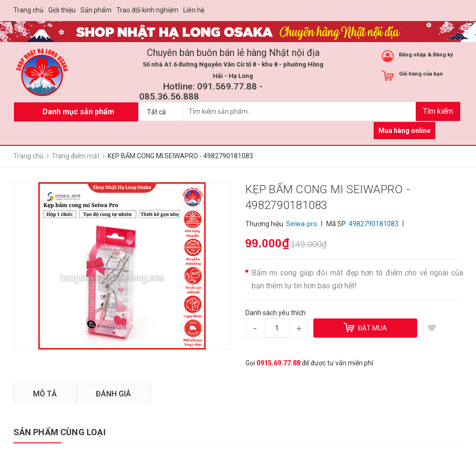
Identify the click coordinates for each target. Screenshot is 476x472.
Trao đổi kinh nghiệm (147, 10)
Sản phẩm (96, 10)
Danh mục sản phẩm (78, 112)
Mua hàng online (404, 131)
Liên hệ (194, 10)
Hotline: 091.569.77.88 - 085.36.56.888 (201, 91)
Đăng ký (443, 55)
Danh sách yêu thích (276, 313)
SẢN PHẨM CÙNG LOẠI (60, 432)
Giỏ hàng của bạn (421, 74)
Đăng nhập (413, 55)
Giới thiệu (62, 10)
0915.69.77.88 (278, 363)
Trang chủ (28, 10)
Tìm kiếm (438, 111)
